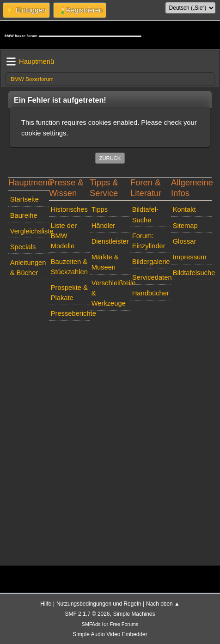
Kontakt (184, 209)
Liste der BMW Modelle (64, 236)
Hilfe (46, 604)
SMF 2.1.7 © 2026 (88, 614)
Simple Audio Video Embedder (110, 634)
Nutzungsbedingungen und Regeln (99, 604)
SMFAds (91, 624)
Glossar (185, 241)
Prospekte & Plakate (69, 293)
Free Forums (124, 624)
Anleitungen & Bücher (28, 268)
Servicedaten (152, 277)
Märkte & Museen (105, 262)
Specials (23, 247)
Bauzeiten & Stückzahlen (69, 267)
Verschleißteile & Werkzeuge (111, 293)
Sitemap (185, 226)
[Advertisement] (110, 435)
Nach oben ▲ (163, 604)
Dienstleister (110, 241)
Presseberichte (70, 313)
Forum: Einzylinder (149, 241)
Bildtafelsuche (192, 273)
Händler (104, 226)
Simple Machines (134, 614)
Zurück (110, 158)
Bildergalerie (151, 262)
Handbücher (151, 293)
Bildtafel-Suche (145, 215)
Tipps (100, 209)
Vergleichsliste (30, 231)
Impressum (190, 257)
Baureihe (24, 215)
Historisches (69, 209)
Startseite (24, 199)
